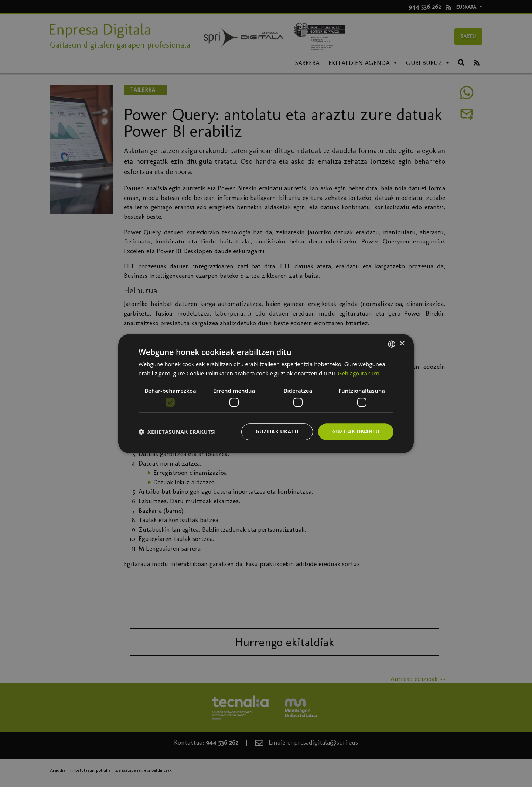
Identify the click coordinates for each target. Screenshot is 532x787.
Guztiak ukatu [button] (276, 431)
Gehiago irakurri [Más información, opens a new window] (359, 373)
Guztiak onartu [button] (355, 431)
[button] (177, 432)
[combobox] (392, 344)
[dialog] (266, 393)
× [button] (402, 343)
